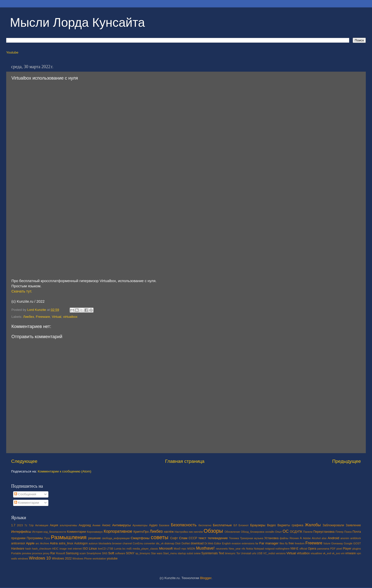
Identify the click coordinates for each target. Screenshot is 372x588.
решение (94, 538)
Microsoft (166, 548)
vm (343, 553)
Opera (312, 549)
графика (297, 525)
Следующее (24, 461)
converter (150, 543)
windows (23, 559)
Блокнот (244, 525)
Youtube (12, 52)
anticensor (18, 543)
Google (348, 543)
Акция (54, 525)
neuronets (222, 549)
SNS (105, 553)
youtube (112, 559)
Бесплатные (222, 525)
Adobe (307, 538)
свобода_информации (116, 538)
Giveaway (337, 543)
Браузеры (258, 525)
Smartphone (94, 553)
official (303, 549)
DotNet (186, 543)
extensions (248, 543)
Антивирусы (121, 525)
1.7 (13, 525)
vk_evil (327, 553)
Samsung (72, 553)
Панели (308, 532)
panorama (323, 549)
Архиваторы (140, 525)
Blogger (206, 578)
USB (260, 553)
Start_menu (170, 553)
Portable (16, 553)
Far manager (269, 543)
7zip (31, 525)
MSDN (191, 549)
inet (70, 549)
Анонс (106, 525)
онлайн (270, 532)
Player (347, 549)
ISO (85, 549)
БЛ (235, 525)
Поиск (348, 532)
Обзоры (213, 531)
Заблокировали (333, 525)
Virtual (57, 317)
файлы (284, 538)
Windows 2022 (62, 559)
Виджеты (284, 525)
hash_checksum (42, 549)
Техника (234, 538)
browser (117, 543)
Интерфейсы (21, 532)
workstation (99, 559)
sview (197, 553)
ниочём (198, 532)
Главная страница (185, 461)
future (327, 543)
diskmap (169, 543)
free (291, 543)
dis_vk (160, 543)
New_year (235, 549)
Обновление (232, 532)
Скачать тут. (22, 291)
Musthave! (205, 548)
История (37, 532)
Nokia (249, 549)
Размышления (69, 537)
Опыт (278, 532)
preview (26, 553)
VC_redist (269, 553)
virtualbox (70, 317)
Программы (35, 538)
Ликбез (29, 317)
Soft (111, 553)
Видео (271, 525)
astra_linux (66, 543)
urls (254, 553)
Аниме (97, 525)
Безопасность (184, 525)
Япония (294, 538)
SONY (130, 553)
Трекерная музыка (252, 538)
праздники (18, 538)
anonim (345, 538)
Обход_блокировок (253, 532)
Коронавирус (95, 532)
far (257, 543)
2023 (20, 525)
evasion (236, 543)
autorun (93, 543)
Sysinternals (210, 553)
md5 (129, 549)
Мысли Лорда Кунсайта (77, 23)
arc (37, 543)
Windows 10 (40, 558)
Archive (45, 543)
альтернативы (68, 525)
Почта (357, 532)
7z (26, 525)
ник (191, 532)
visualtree (316, 553)
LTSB (110, 549)
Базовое (164, 525)
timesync (230, 553)
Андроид (85, 525)
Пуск (47, 538)
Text (221, 553)
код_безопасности (55, 532)
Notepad (259, 549)
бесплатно (205, 525)
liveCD (102, 549)
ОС (286, 531)
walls (14, 559)
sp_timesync (143, 553)
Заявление (353, 525)
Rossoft (61, 553)
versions (281, 553)
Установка (271, 538)
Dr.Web (209, 543)
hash (28, 549)
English (226, 543)
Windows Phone (82, 559)
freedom (300, 543)
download (197, 543)
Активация (42, 525)
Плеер (340, 532)
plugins (357, 549)
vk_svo (336, 553)
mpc (184, 549)
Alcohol (316, 538)
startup (182, 553)
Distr (178, 543)
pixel (339, 549)
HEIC (55, 549)
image (63, 549)
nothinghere (283, 549)
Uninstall (246, 553)
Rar (53, 553)
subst (190, 553)
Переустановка (324, 532)
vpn (359, 553)
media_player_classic (145, 549)
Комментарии (27, 503)
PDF (333, 549)
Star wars (157, 553)
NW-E (294, 549)
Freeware (43, 317)
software (120, 553)
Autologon (81, 543)
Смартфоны (140, 538)
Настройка (181, 532)
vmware (351, 553)
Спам (183, 538)
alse (324, 538)
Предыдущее (346, 461)
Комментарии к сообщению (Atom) (64, 471)
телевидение (218, 538)
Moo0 (177, 549)
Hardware (18, 549)
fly (287, 543)
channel (127, 543)
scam (83, 553)
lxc (124, 549)
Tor (238, 553)
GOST (357, 543)
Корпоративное (118, 531)
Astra (54, 543)
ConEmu (138, 543)
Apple (30, 543)
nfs (243, 549)
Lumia (118, 549)
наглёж (169, 532)
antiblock (356, 538)
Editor (218, 543)
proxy (46, 553)
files (282, 543)
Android (333, 538)
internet (77, 549)
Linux (93, 548)
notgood (270, 549)
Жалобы (313, 525)
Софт (174, 538)
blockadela (105, 543)
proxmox (37, 553)
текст (202, 538)
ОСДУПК (296, 532)
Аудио (153, 525)
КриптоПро (141, 532)
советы (160, 537)
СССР (193, 538)
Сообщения (25, 494)
